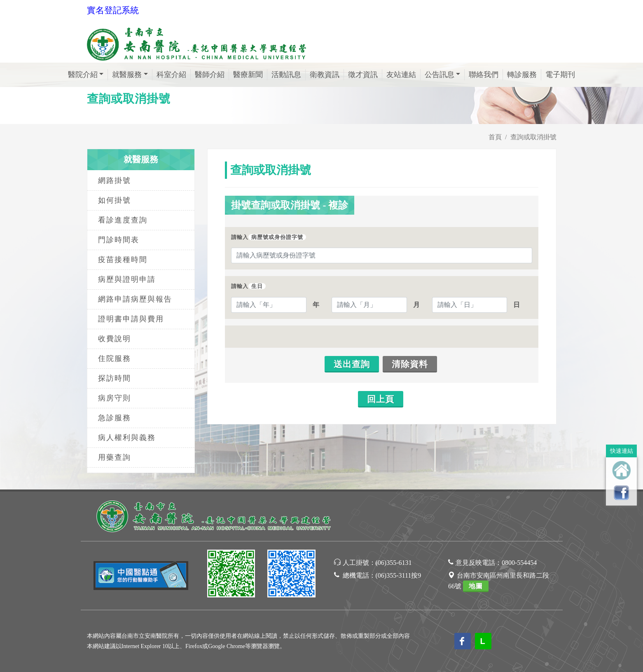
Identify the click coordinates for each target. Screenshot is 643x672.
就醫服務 (127, 75)
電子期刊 (560, 75)
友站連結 (401, 75)
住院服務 (115, 358)
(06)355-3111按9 (399, 575)
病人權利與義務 (127, 438)
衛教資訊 (325, 75)
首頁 (495, 137)
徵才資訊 (363, 75)
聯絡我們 (484, 75)
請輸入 (269, 237)
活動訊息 (286, 75)
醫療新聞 (248, 75)
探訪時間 (115, 378)
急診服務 (115, 418)
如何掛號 (115, 200)
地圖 (476, 586)
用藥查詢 (115, 457)
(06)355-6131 (394, 563)
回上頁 (381, 399)
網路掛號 (115, 180)
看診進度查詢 (123, 220)
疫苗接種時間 (123, 260)
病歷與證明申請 (127, 279)
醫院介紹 (83, 75)
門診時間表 (119, 240)
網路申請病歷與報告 (135, 299)
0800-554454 (519, 563)
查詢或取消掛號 (533, 137)
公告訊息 (440, 75)
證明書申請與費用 (131, 319)
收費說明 (115, 339)
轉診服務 (522, 75)
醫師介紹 (210, 75)
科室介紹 (171, 75)
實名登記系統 (113, 10)
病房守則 (115, 398)
